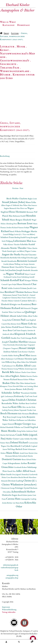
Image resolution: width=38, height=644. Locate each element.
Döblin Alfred (27, 316)
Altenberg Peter (12, 224)
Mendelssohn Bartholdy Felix (11, 258)
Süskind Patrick (30, 383)
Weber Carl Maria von (16, 312)
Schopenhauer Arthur (18, 463)
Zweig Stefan (21, 431)
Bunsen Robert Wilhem (26, 379)
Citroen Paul (19, 320)
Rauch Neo (12, 471)
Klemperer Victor (6, 386)
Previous (15, 188)
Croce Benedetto (12, 477)
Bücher (5, 74)
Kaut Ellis (17, 407)
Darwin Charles (32, 376)
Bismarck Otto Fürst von (18, 208)
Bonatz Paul (7, 407)
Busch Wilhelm (16, 231)
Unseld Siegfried (31, 427)
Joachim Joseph (16, 270)
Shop (6, 33)
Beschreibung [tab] (5, 156)
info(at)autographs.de (11, 565)
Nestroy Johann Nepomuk (17, 410)
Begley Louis (32, 199)
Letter (15, 33)
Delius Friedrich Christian (22, 400)
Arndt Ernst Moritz (27, 453)
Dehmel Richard (19, 442)
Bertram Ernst (25, 223)
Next (21, 188)
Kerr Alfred (6, 376)
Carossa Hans (14, 499)
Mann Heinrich (24, 284)
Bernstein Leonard (27, 261)
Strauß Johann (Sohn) (14, 202)
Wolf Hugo (11, 449)
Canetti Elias (6, 324)
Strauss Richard (11, 379)
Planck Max (8, 216)
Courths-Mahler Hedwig (11, 355)
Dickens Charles (21, 372)
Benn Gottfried (31, 403)
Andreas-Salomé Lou (13, 352)
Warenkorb (29, 641)
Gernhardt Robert (21, 467)
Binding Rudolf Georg (22, 237)
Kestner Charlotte (28, 352)
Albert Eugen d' (7, 205)
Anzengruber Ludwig (29, 499)
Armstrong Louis (31, 369)
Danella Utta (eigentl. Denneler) (18, 474)
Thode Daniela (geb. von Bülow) (13, 251)
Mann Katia (20, 503)
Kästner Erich (16, 324)
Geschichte (8, 64)
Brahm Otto (9, 383)
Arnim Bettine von (9, 503)
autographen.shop (12, 578)
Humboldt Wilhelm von (15, 427)
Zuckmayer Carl (12, 359)
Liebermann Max (22, 241)
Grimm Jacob (26, 288)
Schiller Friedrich (14, 288)
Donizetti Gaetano (12, 459)
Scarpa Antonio (29, 264)
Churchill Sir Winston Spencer (26, 267)
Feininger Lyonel (23, 488)
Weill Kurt (13, 420)
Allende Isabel (16, 316)
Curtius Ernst (16, 277)
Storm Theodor (19, 248)
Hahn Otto (25, 362)
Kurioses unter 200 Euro (17, 76)
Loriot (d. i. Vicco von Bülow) (25, 234)
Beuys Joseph (12, 417)
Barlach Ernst (22, 449)
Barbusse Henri (31, 292)
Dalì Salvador (11, 435)
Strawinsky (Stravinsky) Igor (17, 345)
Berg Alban (17, 362)
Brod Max (25, 355)
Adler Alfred (23, 471)
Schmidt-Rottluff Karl (13, 280)
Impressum (6, 607)
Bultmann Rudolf (19, 216)
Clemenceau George (8, 488)
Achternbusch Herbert (23, 491)
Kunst (4, 50)
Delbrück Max (18, 205)
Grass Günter (31, 372)
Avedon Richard (12, 227)
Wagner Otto (6, 446)
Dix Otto (20, 383)
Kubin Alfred (24, 365)
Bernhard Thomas (14, 292)
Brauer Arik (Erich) (25, 389)
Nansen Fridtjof (24, 227)
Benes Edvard (27, 459)
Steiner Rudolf (12, 327)
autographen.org (12, 575)
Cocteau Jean (33, 443)
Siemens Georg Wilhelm (16, 369)
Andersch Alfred (8, 334)
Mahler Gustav (13, 439)
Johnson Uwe (11, 366)
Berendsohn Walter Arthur (14, 403)
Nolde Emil (4, 270)
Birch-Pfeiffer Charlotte (17, 198)
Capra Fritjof (12, 284)
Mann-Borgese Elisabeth (21, 220)
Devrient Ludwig (16, 481)
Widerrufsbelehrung (9, 610)
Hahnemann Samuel (10, 295)
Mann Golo (27, 323)
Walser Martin (32, 248)
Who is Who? (8, 22)
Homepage (23, 25)
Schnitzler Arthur (11, 393)
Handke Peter (16, 338)
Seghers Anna (19, 376)
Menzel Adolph (27, 348)
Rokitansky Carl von (24, 396)
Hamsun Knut (8, 267)
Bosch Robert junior (25, 495)
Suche (19, 642)
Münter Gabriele (14, 301)
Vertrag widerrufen (9, 612)
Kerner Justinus (10, 389)
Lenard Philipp (9, 234)
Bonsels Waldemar (26, 327)
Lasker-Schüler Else (27, 439)
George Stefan (22, 417)
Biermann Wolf (32, 212)
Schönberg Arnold (28, 277)
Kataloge (9, 25)
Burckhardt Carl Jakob (21, 446)
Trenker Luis (31, 410)
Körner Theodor (14, 244)
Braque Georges (23, 424)
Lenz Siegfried (31, 320)
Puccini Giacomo (29, 255)
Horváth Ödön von (20, 386)
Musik (21, 46)
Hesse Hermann (18, 212)
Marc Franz (22, 298)
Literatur (7, 46)
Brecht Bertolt (24, 477)
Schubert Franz (7, 237)
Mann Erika (31, 202)
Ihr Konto (6, 642)
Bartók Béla (8, 372)
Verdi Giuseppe (26, 338)
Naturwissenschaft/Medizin (18, 55)
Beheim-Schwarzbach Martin (23, 456)
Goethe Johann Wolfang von (13, 264)
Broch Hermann (9, 413)
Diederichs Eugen (10, 495)
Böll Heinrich (26, 308)
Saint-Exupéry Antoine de (26, 330)
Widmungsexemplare (15, 71)
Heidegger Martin (29, 231)
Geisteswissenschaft (15, 60)
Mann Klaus (13, 453)
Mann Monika (9, 431)
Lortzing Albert (32, 386)
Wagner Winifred (15, 274)
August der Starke (11, 254)
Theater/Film (10, 67)
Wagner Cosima (31, 251)
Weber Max (27, 205)
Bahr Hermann (24, 414)
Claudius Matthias (18, 342)
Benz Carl (12, 330)
